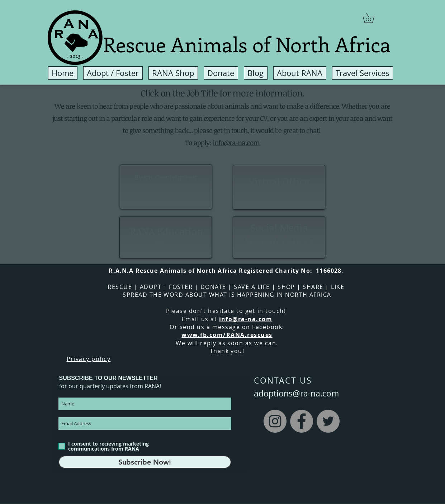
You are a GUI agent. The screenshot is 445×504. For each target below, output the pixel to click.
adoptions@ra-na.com (296, 393)
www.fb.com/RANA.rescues (227, 335)
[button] (373, 18)
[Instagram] (275, 421)
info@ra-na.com (236, 143)
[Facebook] (302, 421)
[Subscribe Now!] (145, 462)
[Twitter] (328, 421)
